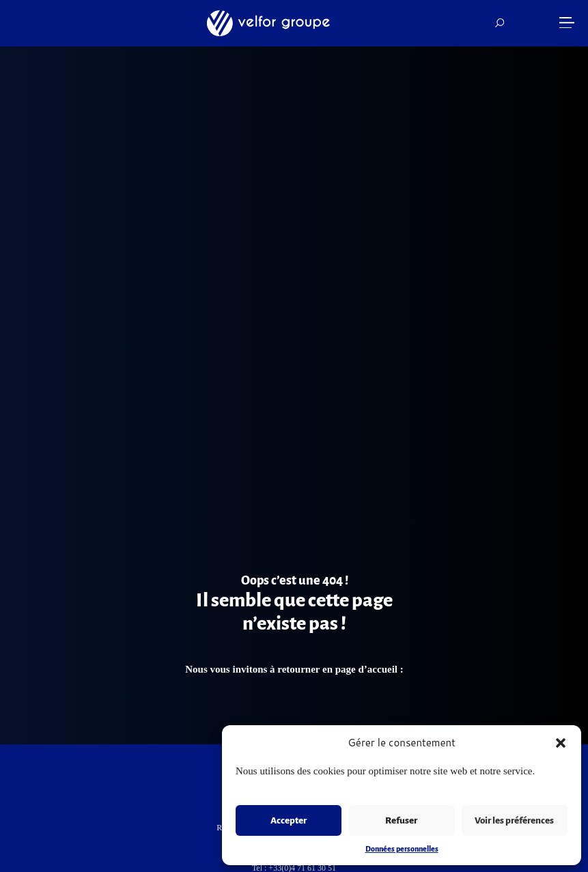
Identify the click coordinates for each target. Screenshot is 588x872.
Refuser (401, 820)
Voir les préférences (514, 820)
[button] (561, 743)
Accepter (289, 820)
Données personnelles (402, 849)
